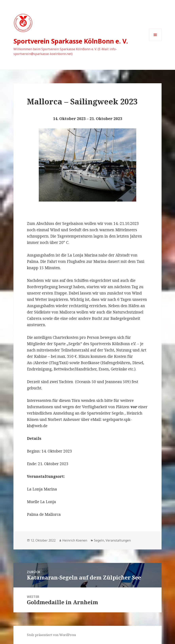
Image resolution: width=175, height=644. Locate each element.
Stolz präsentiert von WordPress (51, 635)
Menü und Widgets (155, 41)
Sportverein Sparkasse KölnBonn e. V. (71, 41)
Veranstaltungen (118, 540)
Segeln (99, 540)
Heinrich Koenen (75, 540)
